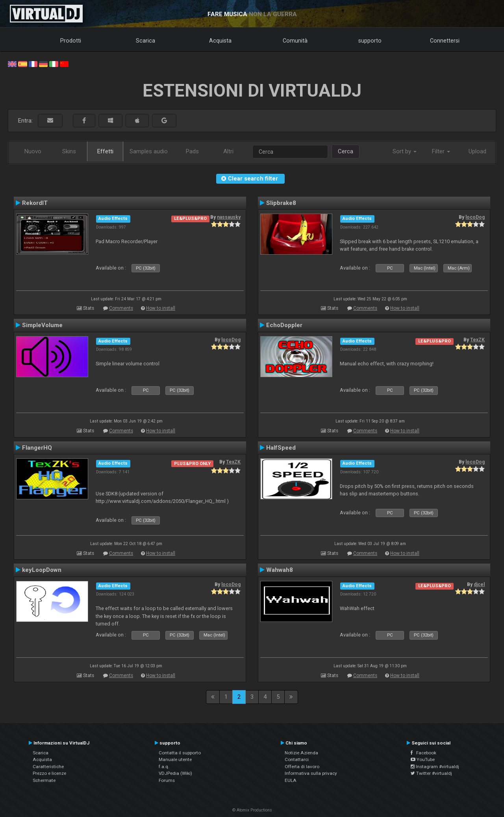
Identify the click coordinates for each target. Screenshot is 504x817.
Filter (441, 151)
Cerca (346, 151)
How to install (161, 308)
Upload (477, 151)
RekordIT (35, 203)
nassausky (229, 217)
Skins (69, 151)
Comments (121, 308)
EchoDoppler (284, 325)
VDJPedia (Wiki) (175, 773)
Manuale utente (175, 759)
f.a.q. (164, 767)
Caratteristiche (48, 767)
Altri (228, 151)
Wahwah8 (280, 570)
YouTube (423, 759)
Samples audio (149, 151)
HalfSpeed (281, 448)
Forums (167, 780)
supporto (370, 41)
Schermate (44, 780)
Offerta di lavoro (302, 767)
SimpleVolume (42, 325)
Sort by (405, 151)
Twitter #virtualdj (431, 773)
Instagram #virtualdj (435, 767)
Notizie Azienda (301, 753)
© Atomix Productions (252, 810)
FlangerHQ (37, 448)
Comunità (295, 41)
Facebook (423, 753)
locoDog (475, 217)
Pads (192, 151)
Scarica (145, 41)
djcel (479, 584)
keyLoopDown (42, 570)
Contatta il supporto (180, 753)
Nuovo (33, 151)
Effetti (105, 151)
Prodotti (71, 41)
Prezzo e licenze (49, 773)
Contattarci (297, 759)
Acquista (220, 41)
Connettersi (445, 41)
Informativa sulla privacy (311, 773)
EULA (291, 780)
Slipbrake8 (281, 203)
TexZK (477, 340)
